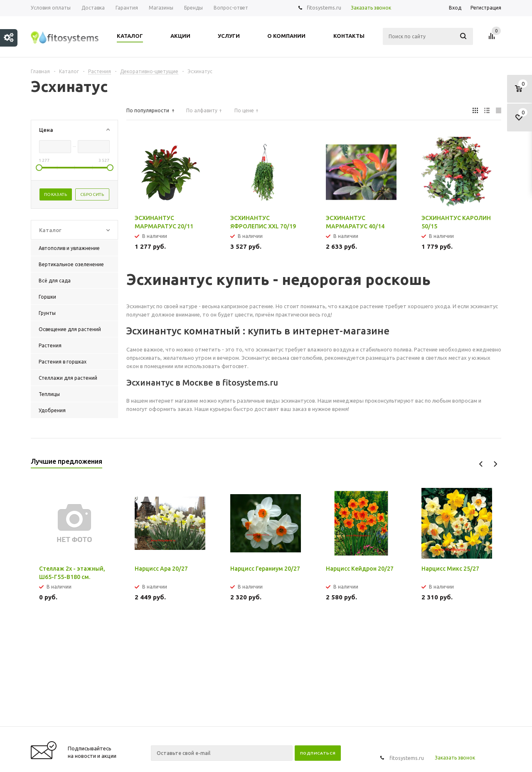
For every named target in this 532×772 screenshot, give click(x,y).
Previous (481, 464)
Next (495, 464)
